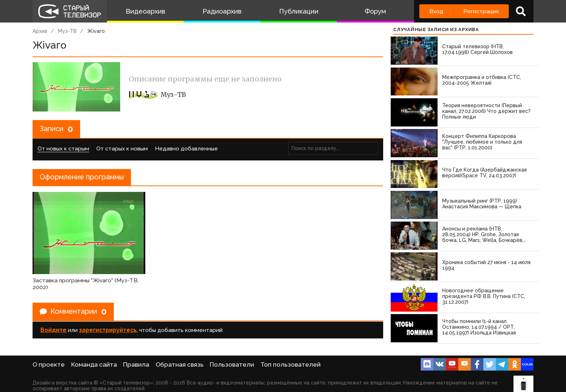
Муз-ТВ (67, 31)
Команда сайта (94, 364)
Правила (136, 364)
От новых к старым (63, 148)
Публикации (299, 11)
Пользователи (232, 364)
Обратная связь (180, 364)
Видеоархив (145, 11)
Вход (436, 11)
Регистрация (481, 11)
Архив (40, 31)
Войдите (53, 330)
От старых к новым (122, 148)
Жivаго (96, 31)
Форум (375, 11)
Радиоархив (222, 11)
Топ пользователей (291, 364)
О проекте (49, 364)
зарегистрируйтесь (108, 330)
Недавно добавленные (186, 148)
